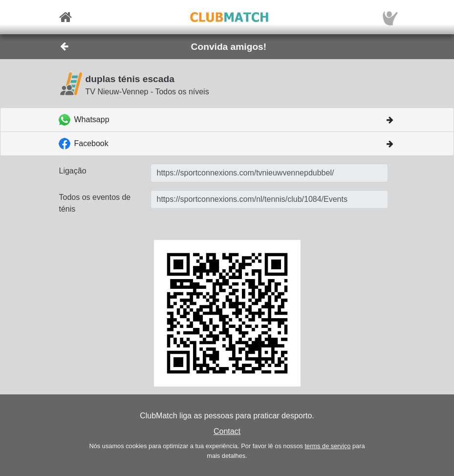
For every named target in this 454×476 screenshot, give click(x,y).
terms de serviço (327, 446)
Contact (227, 431)
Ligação (73, 171)
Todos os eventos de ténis (95, 203)
